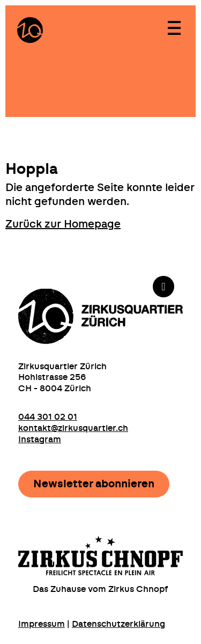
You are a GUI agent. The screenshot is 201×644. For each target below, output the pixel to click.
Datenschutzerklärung (118, 624)
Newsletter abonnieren (94, 484)
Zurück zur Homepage (63, 224)
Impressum (42, 624)
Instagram (40, 440)
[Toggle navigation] (174, 27)
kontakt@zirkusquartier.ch (73, 428)
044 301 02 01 (48, 417)
